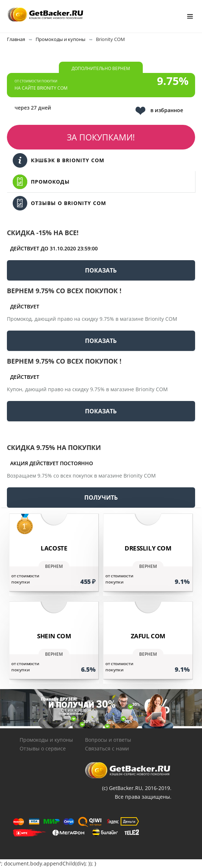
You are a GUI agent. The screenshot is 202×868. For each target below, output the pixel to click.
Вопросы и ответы (108, 740)
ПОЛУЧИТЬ (101, 498)
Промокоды (41, 182)
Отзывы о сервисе (43, 748)
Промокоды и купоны (46, 740)
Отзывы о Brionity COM (59, 203)
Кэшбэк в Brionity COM (58, 160)
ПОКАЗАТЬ (101, 270)
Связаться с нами (107, 748)
